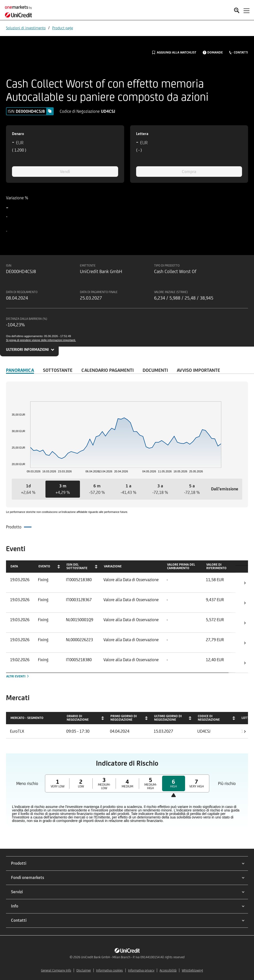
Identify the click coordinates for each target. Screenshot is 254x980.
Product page (63, 28)
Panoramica (20, 370)
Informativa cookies (110, 970)
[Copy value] (50, 111)
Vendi (65, 172)
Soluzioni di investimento (26, 28)
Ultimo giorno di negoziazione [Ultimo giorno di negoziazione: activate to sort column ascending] (168, 718)
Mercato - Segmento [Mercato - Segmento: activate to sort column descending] (27, 718)
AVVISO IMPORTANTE (198, 370)
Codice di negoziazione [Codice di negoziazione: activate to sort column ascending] (209, 718)
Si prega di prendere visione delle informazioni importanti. (41, 340)
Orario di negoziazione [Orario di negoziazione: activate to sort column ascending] (78, 718)
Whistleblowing (192, 970)
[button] (28, 489)
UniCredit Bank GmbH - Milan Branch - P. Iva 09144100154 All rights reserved (133, 957)
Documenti (155, 370)
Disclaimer (84, 970)
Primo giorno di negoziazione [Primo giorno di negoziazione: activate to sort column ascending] (124, 718)
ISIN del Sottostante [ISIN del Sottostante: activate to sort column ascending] (77, 566)
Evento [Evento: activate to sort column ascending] (44, 566)
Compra (189, 172)
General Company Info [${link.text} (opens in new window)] (56, 970)
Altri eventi (18, 676)
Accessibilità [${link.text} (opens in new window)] (168, 970)
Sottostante (58, 370)
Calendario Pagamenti (108, 370)
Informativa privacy (141, 970)
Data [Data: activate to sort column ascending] (14, 566)
